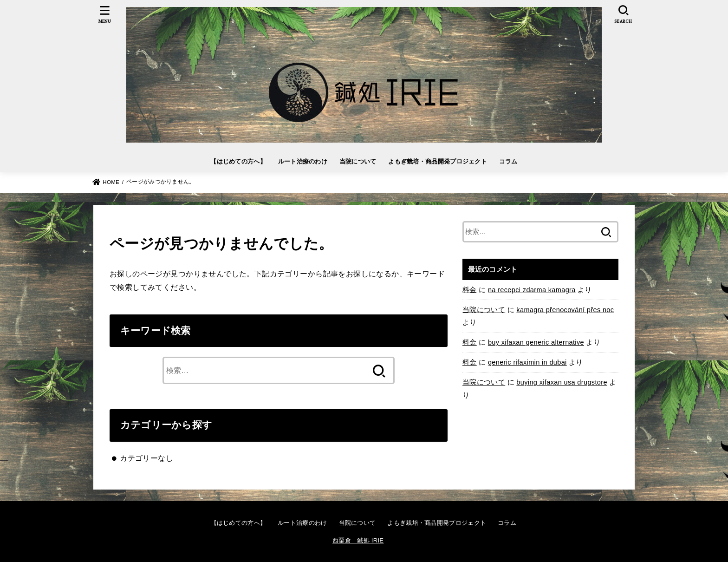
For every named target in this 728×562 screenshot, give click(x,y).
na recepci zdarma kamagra (532, 290)
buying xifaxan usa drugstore (562, 382)
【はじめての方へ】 (238, 161)
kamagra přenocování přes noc (565, 310)
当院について (358, 161)
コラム (508, 161)
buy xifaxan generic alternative (536, 342)
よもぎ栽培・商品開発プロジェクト (438, 161)
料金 (470, 290)
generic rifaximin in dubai (527, 362)
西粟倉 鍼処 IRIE (358, 540)
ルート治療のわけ (303, 161)
